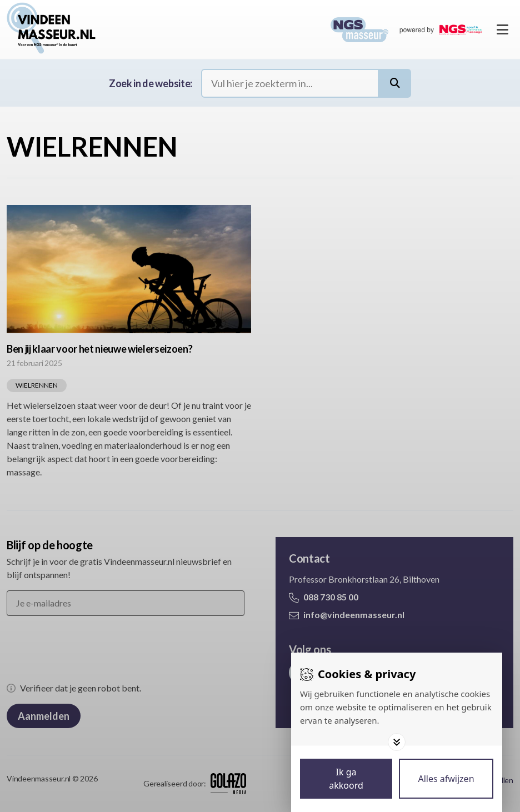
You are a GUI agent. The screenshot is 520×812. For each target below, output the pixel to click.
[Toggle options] (397, 742)
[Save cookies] (346, 779)
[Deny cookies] (446, 779)
